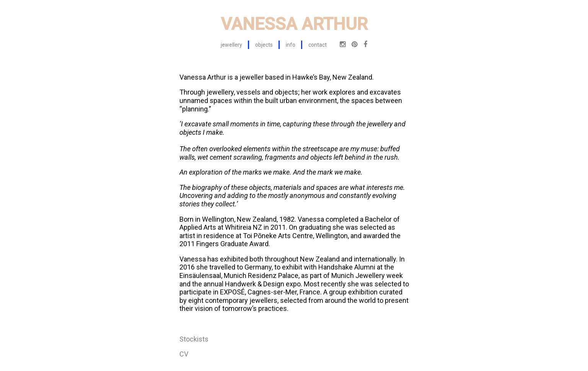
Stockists (194, 339)
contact (318, 45)
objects (264, 45)
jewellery (231, 45)
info (291, 45)
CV (184, 354)
